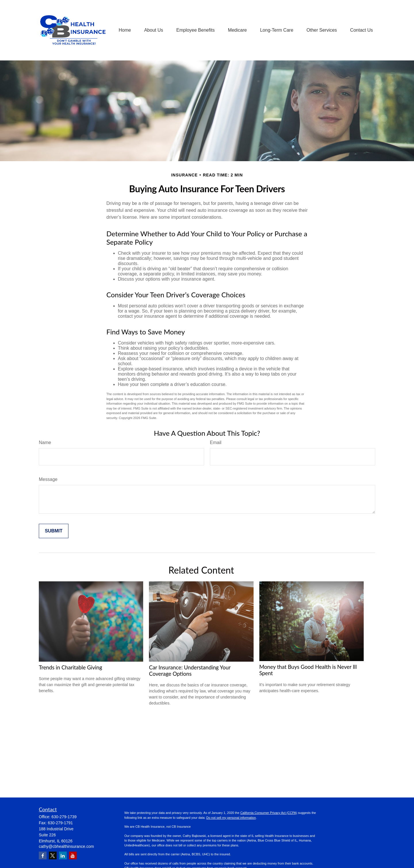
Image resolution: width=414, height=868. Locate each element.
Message (48, 479)
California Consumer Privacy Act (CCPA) (269, 813)
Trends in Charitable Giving (70, 667)
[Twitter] (53, 855)
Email (216, 442)
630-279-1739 (64, 817)
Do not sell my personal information (231, 818)
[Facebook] (43, 855)
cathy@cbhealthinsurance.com (66, 846)
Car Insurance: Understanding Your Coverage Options (190, 671)
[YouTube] (73, 855)
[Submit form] (54, 531)
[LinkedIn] (63, 855)
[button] (125, 30)
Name (45, 442)
